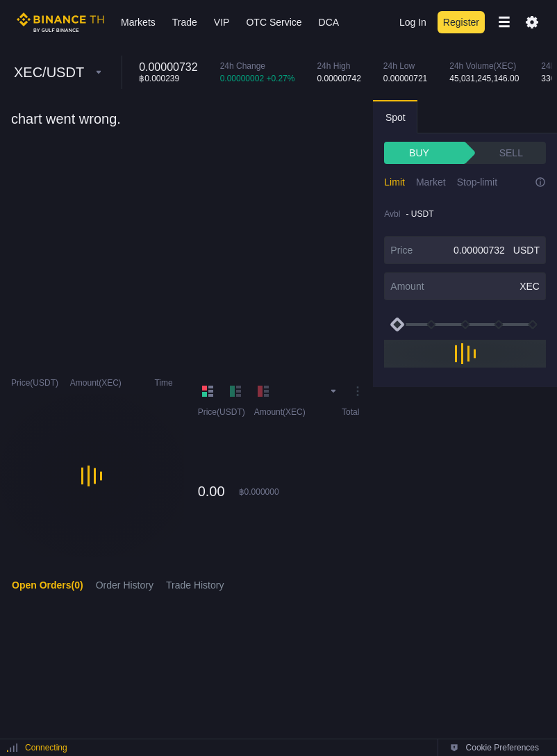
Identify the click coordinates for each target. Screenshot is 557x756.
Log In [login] (413, 22)
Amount (407, 286)
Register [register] (461, 22)
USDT (526, 250)
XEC (530, 286)
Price (401, 250)
